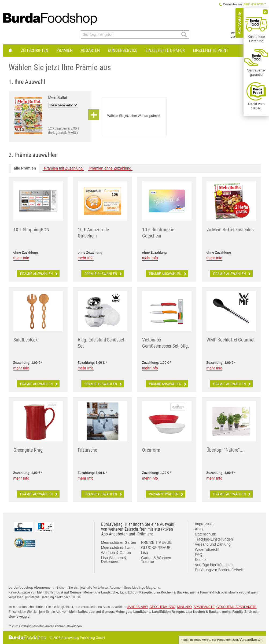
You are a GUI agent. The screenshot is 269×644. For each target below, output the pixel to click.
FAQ (199, 555)
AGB (199, 529)
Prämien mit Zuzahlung (63, 168)
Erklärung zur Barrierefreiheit (219, 570)
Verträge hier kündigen (214, 565)
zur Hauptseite (10, 51)
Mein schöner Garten (119, 542)
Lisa (145, 553)
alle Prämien (25, 168)
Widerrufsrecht (207, 549)
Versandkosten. (251, 640)
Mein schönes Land (117, 548)
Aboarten (90, 50)
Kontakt (201, 560)
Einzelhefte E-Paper (165, 50)
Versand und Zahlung (213, 544)
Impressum (204, 524)
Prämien (65, 50)
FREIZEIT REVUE (156, 542)
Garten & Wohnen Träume (156, 560)
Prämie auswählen (39, 274)
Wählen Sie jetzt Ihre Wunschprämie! (134, 116)
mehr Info (21, 258)
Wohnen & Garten (116, 553)
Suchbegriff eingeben (98, 35)
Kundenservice (123, 50)
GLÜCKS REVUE (156, 548)
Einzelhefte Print (211, 50)
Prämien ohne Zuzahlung (110, 168)
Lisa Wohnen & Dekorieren (114, 560)
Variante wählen (167, 494)
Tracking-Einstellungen (214, 539)
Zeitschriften (35, 50)
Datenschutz (205, 534)
